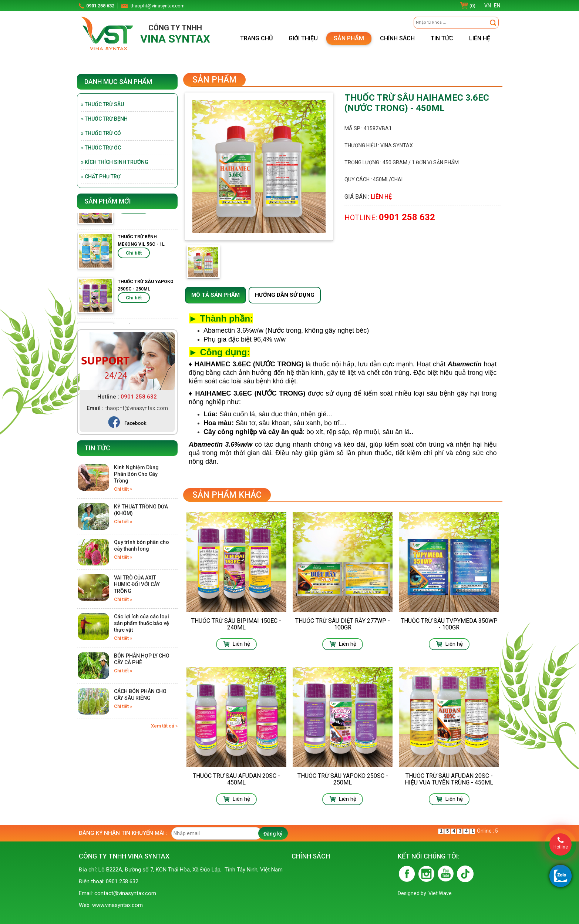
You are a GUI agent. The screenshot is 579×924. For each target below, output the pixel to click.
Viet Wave (440, 893)
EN (497, 6)
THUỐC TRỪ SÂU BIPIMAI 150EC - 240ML (236, 624)
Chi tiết (134, 213)
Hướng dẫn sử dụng (285, 295)
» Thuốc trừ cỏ (101, 133)
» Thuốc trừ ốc (101, 148)
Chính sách (397, 38)
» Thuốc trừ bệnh (104, 119)
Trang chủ (256, 38)
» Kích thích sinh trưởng (115, 162)
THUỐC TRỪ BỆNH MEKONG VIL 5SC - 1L (141, 246)
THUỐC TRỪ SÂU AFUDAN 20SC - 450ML (236, 779)
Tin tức (442, 38)
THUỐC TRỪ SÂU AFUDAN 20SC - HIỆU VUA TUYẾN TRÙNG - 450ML (449, 779)
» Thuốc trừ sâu (102, 104)
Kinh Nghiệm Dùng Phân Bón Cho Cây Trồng (136, 474)
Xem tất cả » (164, 726)
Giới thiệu (303, 38)
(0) (472, 6)
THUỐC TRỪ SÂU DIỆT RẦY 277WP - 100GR (343, 624)
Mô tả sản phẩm (216, 295)
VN (488, 6)
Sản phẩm (349, 38)
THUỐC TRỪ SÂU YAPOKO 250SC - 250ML (146, 290)
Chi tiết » (123, 489)
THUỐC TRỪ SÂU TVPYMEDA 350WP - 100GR (449, 624)
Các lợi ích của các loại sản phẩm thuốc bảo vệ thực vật (142, 623)
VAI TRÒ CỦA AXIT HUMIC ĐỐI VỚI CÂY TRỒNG (137, 584)
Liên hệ (480, 38)
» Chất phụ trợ (101, 177)
